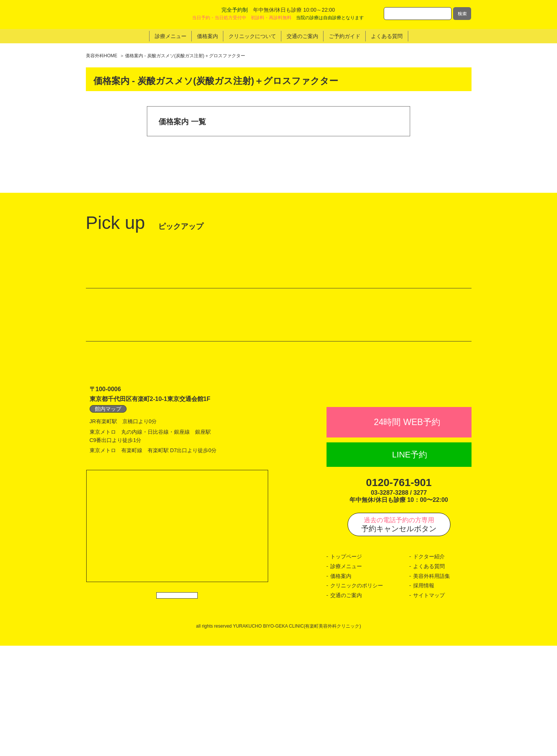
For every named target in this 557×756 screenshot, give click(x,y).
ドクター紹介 (429, 667)
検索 (462, 13)
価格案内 (341, 686)
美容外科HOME (102, 56)
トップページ (346, 667)
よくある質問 (429, 677)
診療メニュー (346, 677)
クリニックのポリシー (357, 696)
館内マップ (108, 503)
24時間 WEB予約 (407, 533)
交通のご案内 (346, 706)
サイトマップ (429, 706)
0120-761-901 (399, 593)
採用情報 (424, 696)
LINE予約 (410, 565)
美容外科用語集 (432, 686)
